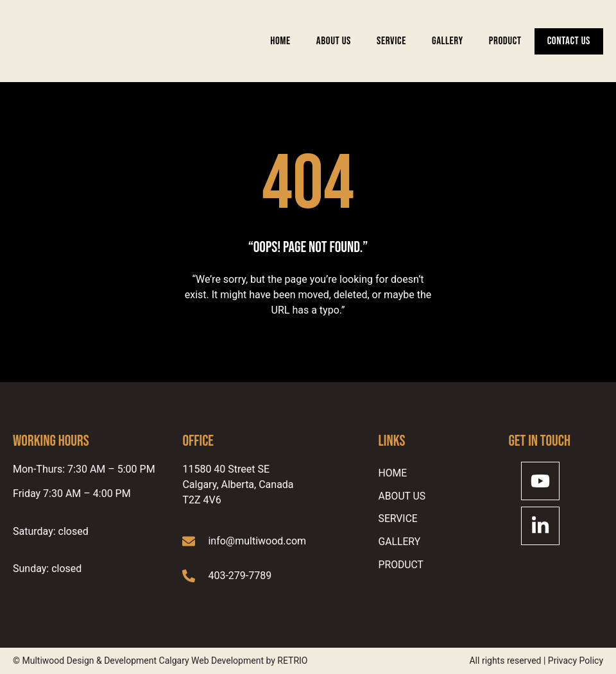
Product (505, 41)
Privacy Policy (576, 661)
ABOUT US (334, 41)
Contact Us (569, 41)
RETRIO (292, 661)
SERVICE (391, 41)
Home (280, 41)
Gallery (448, 41)
